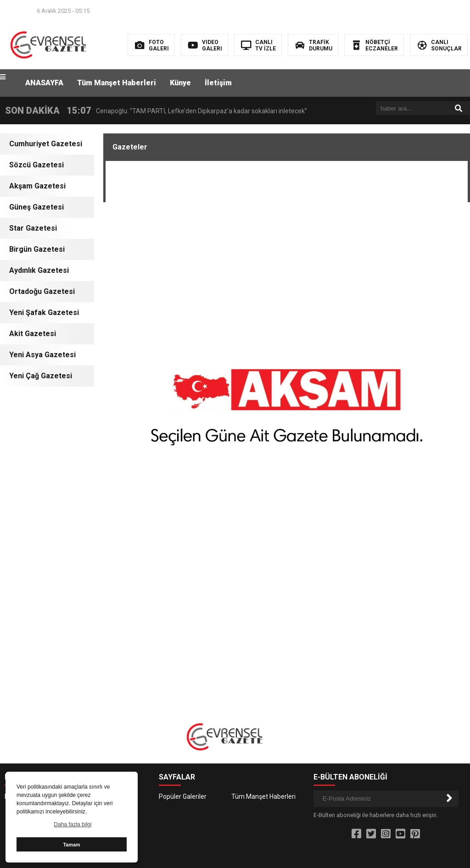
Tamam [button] (71, 845)
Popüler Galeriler (183, 796)
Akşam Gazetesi (37, 186)
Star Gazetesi (33, 228)
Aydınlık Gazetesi (39, 270)
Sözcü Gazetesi (36, 165)
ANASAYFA (44, 83)
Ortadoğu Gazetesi (42, 291)
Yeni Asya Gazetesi (42, 355)
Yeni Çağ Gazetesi (41, 376)
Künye (180, 83)
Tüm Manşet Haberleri (117, 83)
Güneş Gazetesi (36, 207)
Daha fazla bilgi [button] (73, 824)
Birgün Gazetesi (37, 249)
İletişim (218, 83)
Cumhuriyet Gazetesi (46, 144)
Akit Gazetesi (33, 334)
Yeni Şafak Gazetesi (44, 312)
